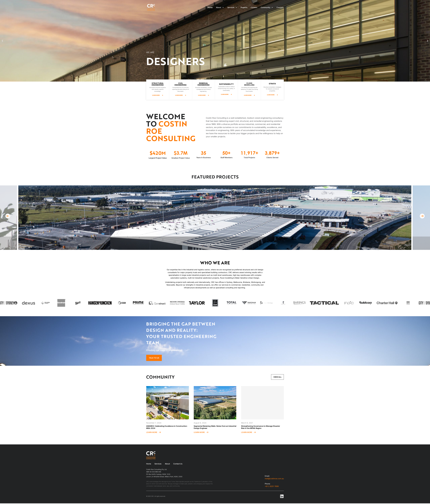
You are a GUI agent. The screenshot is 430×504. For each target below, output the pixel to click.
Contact (280, 7)
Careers (254, 7)
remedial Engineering (204, 84)
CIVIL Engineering (181, 84)
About (220, 7)
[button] (2, 41)
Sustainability (226, 84)
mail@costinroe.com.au (274, 479)
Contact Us (178, 464)
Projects (244, 7)
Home (210, 7)
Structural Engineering (158, 84)
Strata (272, 84)
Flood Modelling (249, 84)
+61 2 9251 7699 (272, 486)
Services (232, 7)
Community (267, 7)
